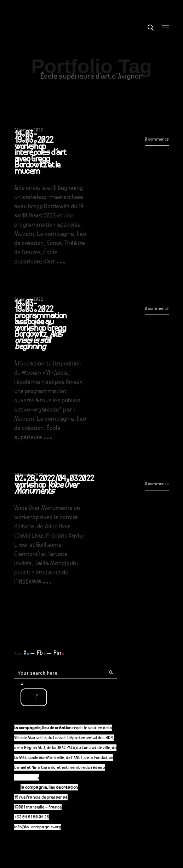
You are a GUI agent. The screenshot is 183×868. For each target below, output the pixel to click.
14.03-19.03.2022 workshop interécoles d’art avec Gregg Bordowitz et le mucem (40, 154)
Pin (59, 653)
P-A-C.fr (29, 778)
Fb (41, 653)
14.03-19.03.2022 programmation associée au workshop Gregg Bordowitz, (41, 326)
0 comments (157, 140)
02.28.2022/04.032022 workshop (54, 486)
